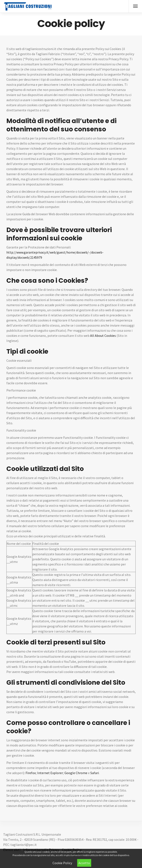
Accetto (84, 863)
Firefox (31, 773)
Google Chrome (76, 773)
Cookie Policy (62, 863)
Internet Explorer (50, 773)
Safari (95, 773)
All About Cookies (103, 336)
